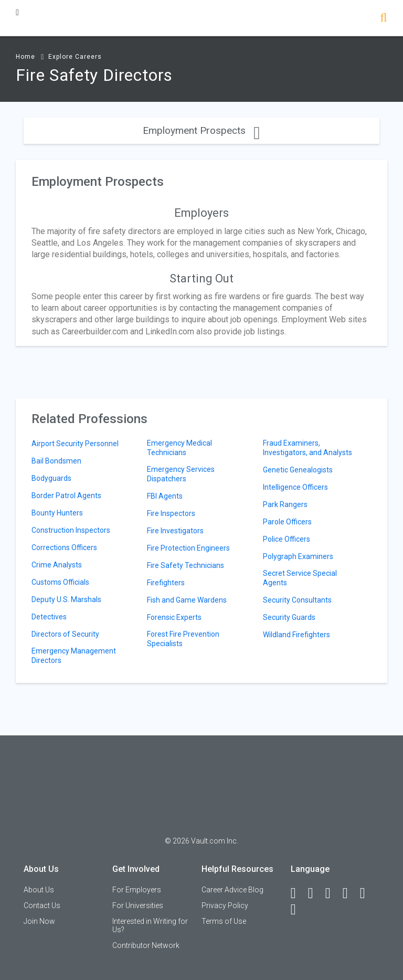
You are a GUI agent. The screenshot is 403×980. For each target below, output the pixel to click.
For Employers (137, 890)
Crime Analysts (57, 565)
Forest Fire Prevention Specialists (183, 639)
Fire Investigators (175, 531)
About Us (39, 890)
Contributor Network (146, 945)
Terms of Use (224, 921)
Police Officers (287, 539)
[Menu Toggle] (17, 12)
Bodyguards (51, 478)
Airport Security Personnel (75, 444)
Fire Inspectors (171, 513)
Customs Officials (60, 582)
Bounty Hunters (57, 513)
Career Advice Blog (232, 890)
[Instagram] (350, 893)
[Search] (383, 19)
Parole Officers (287, 522)
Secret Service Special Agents (300, 578)
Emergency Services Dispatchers (181, 474)
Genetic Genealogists (298, 470)
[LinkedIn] (315, 893)
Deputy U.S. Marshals (66, 599)
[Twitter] (333, 893)
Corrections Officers (64, 547)
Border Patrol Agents (66, 496)
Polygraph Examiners (298, 556)
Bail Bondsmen (56, 461)
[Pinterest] (367, 893)
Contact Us (42, 905)
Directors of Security (65, 634)
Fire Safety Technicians (185, 565)
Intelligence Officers (295, 487)
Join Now (39, 921)
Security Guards (289, 617)
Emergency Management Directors (74, 656)
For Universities (138, 905)
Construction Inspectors (71, 530)
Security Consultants (297, 600)
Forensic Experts (174, 617)
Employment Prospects (201, 130)
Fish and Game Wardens (187, 600)
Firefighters (166, 583)
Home (25, 57)
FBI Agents (165, 496)
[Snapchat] (298, 910)
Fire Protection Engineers (188, 548)
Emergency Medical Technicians (179, 448)
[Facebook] (298, 893)
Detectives (49, 617)
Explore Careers (75, 57)
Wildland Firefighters (296, 635)
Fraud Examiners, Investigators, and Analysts (307, 448)
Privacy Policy (225, 905)
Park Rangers (285, 504)
